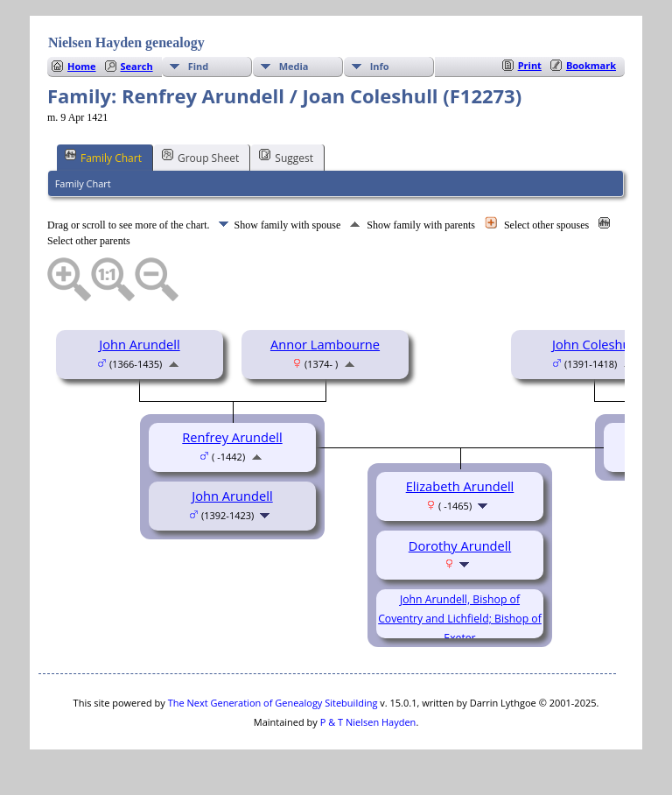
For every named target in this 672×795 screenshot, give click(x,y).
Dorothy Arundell (460, 545)
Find (199, 66)
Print (530, 65)
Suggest (286, 157)
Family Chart (103, 157)
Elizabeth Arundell (460, 486)
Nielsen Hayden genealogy (126, 42)
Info (380, 66)
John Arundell (139, 344)
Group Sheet (200, 157)
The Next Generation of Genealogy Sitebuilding (273, 703)
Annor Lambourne (325, 344)
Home (82, 66)
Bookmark (591, 65)
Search (137, 66)
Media (294, 66)
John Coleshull (595, 344)
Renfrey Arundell (232, 437)
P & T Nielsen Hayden (368, 722)
